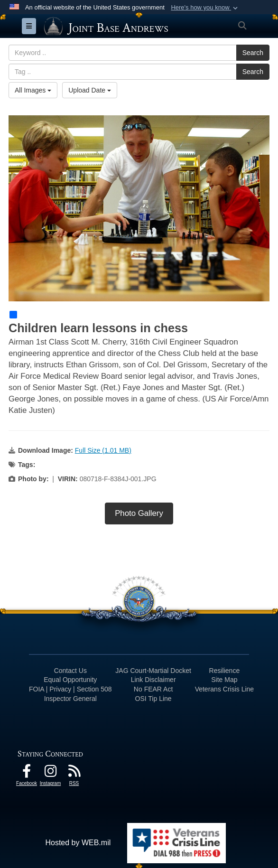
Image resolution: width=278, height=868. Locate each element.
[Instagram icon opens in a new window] (50, 773)
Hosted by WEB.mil (78, 843)
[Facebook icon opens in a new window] (27, 773)
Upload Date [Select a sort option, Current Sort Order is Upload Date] (90, 90)
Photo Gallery (139, 513)
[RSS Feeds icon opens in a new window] (74, 773)
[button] (205, 8)
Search (253, 53)
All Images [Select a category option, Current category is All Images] (33, 90)
